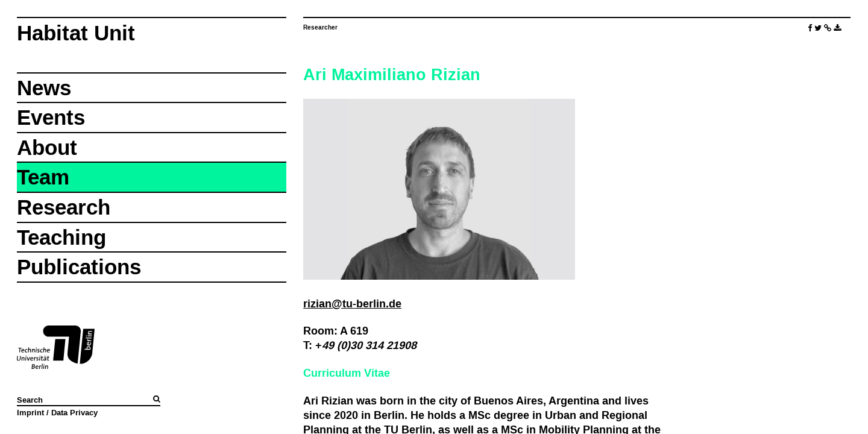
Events (51, 117)
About (47, 147)
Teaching (61, 237)
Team (43, 177)
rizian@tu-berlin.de (352, 303)
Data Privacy (74, 412)
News (44, 88)
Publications (79, 267)
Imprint (30, 412)
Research (64, 207)
